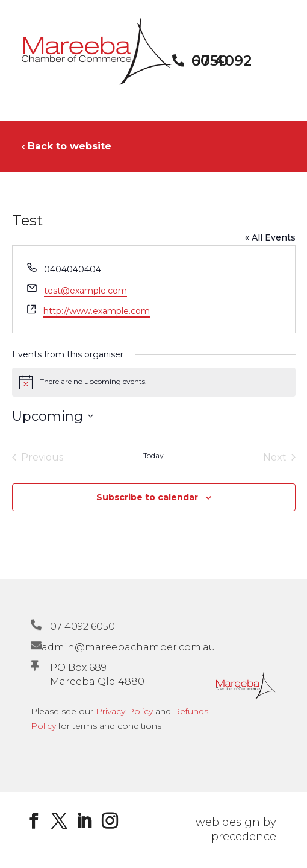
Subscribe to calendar (147, 497)
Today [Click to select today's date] (153, 455)
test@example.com (85, 291)
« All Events (270, 237)
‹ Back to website (67, 146)
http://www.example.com (97, 311)
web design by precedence (236, 829)
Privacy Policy (124, 711)
